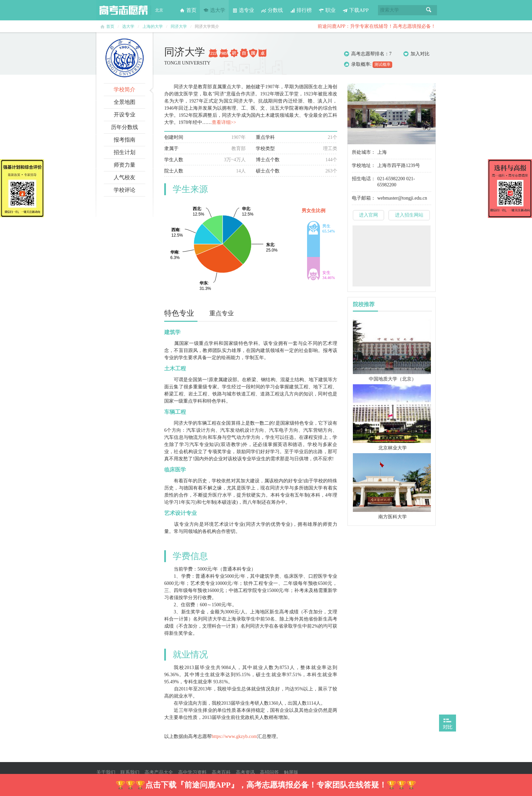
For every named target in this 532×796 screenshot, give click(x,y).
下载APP (356, 10)
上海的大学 (153, 26)
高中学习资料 (192, 772)
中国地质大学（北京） (393, 379)
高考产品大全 (159, 772)
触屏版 (291, 772)
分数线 (272, 10)
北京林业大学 (393, 448)
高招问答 (269, 772)
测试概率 (382, 64)
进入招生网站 (409, 215)
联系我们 (130, 772)
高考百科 (221, 772)
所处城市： (364, 152)
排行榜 (301, 10)
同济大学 (179, 26)
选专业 (243, 10)
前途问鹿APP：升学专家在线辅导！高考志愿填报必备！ (377, 26)
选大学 (214, 10)
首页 (188, 10)
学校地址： (364, 165)
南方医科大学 (393, 517)
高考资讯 (245, 772)
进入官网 (368, 215)
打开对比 (448, 723)
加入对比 (416, 54)
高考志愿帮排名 (368, 54)
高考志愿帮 (123, 10)
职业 (327, 10)
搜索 (429, 10)
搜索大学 (389, 10)
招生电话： (364, 179)
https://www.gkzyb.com (234, 736)
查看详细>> (224, 122)
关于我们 (106, 772)
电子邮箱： (364, 198)
